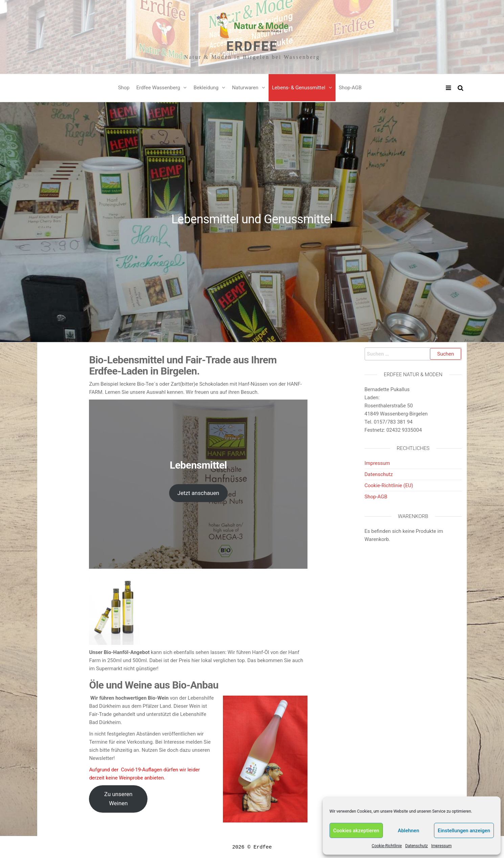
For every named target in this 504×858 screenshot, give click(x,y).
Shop (124, 88)
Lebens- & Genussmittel (299, 88)
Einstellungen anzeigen (464, 831)
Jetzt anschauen (198, 493)
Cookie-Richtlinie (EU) (389, 486)
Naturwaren (245, 88)
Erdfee (252, 46)
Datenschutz (417, 846)
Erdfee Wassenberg (158, 88)
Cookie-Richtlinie (387, 846)
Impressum (441, 846)
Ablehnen (408, 831)
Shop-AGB (350, 88)
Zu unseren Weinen (118, 799)
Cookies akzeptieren (356, 831)
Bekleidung (206, 88)
